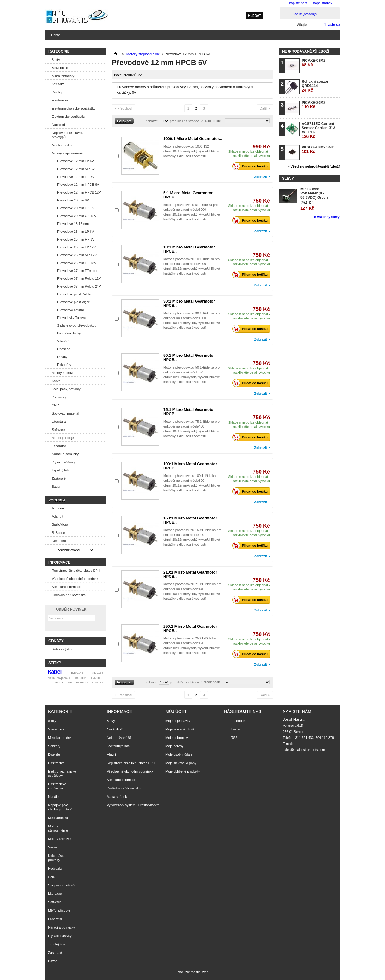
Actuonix (58, 508)
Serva (56, 381)
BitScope (58, 533)
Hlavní (111, 754)
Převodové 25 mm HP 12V (77, 263)
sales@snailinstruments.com (304, 750)
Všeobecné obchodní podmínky (75, 579)
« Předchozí (123, 108)
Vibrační (63, 341)
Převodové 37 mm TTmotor (77, 271)
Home (55, 37)
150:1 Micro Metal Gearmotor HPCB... (190, 520)
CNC (55, 405)
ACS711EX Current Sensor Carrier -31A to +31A (319, 130)
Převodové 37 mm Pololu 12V (79, 278)
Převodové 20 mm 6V (73, 200)
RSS (234, 738)
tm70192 (68, 682)
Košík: (305, 14)
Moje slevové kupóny (181, 763)
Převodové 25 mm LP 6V (75, 232)
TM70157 (97, 682)
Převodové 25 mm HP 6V (76, 239)
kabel (55, 672)
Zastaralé (59, 478)
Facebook (238, 721)
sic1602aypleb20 (59, 678)
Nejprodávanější (119, 738)
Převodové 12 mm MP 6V (76, 169)
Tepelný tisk (60, 470)
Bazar (56, 487)
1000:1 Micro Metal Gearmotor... (193, 139)
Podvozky (59, 397)
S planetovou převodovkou (77, 325)
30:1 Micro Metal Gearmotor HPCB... (189, 303)
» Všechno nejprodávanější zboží (314, 166)
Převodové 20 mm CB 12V (77, 216)
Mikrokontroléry (63, 76)
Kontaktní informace (66, 587)
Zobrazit (152, 121)
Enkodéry (64, 365)
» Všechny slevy (327, 217)
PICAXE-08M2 (314, 63)
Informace (59, 562)
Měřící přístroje (63, 438)
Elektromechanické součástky (74, 108)
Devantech (60, 541)
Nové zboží (115, 729)
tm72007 (80, 678)
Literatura (59, 422)
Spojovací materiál (65, 413)
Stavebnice (60, 68)
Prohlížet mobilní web (192, 972)
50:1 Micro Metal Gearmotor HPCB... (189, 358)
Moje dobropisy (177, 738)
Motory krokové (63, 373)
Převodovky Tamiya (71, 318)
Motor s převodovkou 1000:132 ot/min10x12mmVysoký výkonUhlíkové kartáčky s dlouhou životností (192, 151)
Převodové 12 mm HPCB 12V (79, 192)
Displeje (58, 92)
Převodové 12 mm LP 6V (75, 161)
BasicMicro (60, 524)
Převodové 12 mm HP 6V (76, 177)
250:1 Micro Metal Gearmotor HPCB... (190, 628)
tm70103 (82, 682)
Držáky (62, 357)
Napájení (58, 125)
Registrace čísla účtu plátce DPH (76, 571)
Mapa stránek (117, 797)
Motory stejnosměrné (67, 153)
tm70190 (54, 682)
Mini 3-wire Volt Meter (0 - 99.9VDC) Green (314, 193)
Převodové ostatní (71, 310)
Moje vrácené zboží (180, 729)
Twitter (236, 729)
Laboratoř (59, 446)
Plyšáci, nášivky (63, 462)
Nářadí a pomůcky (65, 454)
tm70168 (97, 672)
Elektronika (60, 100)
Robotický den (62, 649)
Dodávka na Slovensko (69, 595)
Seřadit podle (211, 121)
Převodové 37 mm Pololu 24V (79, 286)
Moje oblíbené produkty (183, 771)
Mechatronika (62, 145)
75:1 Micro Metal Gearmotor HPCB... (189, 412)
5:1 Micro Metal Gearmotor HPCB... (188, 195)
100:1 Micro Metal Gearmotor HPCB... (190, 466)
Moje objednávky (178, 721)
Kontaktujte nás (118, 746)
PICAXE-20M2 (314, 105)
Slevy (288, 179)
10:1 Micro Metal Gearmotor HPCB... (189, 249)
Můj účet (176, 711)
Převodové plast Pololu (74, 294)
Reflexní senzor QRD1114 (315, 86)
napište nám (298, 3)
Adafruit (57, 516)
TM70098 (97, 678)
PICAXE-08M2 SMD (318, 149)
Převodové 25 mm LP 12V (76, 247)
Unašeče (64, 349)
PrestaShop (147, 805)
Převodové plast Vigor (73, 302)
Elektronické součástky (69, 117)
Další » (265, 108)
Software (58, 430)
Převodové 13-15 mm (73, 224)
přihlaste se (331, 25)
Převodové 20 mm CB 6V (76, 208)
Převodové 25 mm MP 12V (77, 255)
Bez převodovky (69, 333)
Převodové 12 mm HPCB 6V (78, 185)
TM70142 (77, 672)
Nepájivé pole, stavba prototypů (68, 135)
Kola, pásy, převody (66, 389)
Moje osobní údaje (179, 754)
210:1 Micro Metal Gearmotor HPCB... (190, 574)
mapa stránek (322, 3)
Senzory (58, 84)
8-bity (56, 60)
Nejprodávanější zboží (306, 51)
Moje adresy (174, 746)
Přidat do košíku (252, 166)
